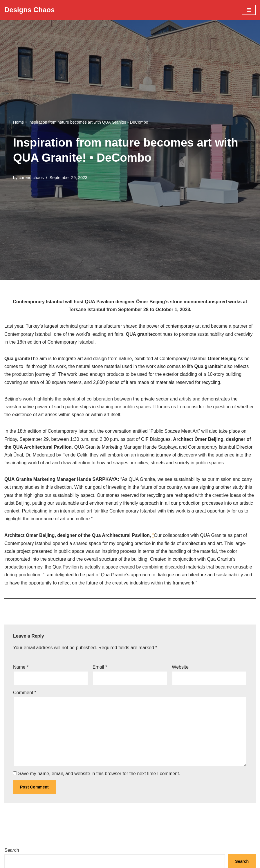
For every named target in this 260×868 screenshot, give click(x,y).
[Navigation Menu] (249, 10)
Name (21, 667)
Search (12, 850)
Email (100, 667)
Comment (25, 693)
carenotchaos (31, 178)
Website (180, 667)
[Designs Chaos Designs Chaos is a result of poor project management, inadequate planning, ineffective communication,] (29, 10)
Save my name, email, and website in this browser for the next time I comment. (99, 774)
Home (18, 122)
